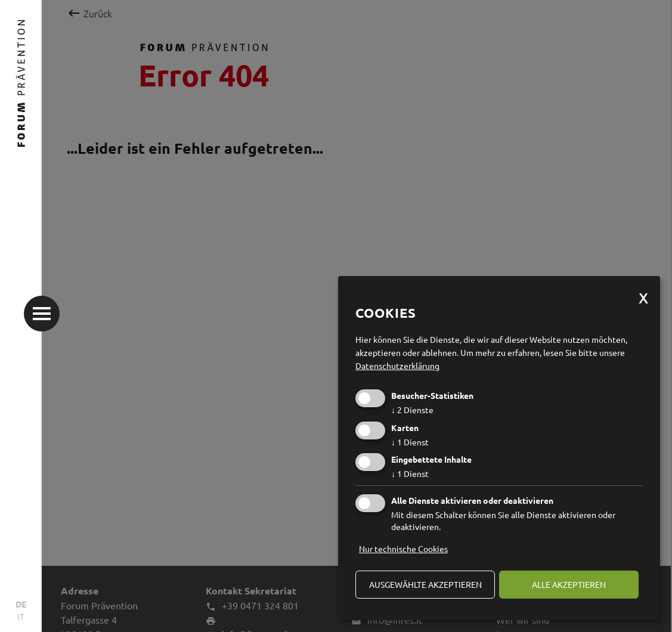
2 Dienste (412, 410)
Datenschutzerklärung (397, 365)
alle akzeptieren (569, 584)
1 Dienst (410, 442)
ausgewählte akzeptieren (425, 584)
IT (21, 616)
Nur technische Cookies (403, 549)
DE (21, 604)
